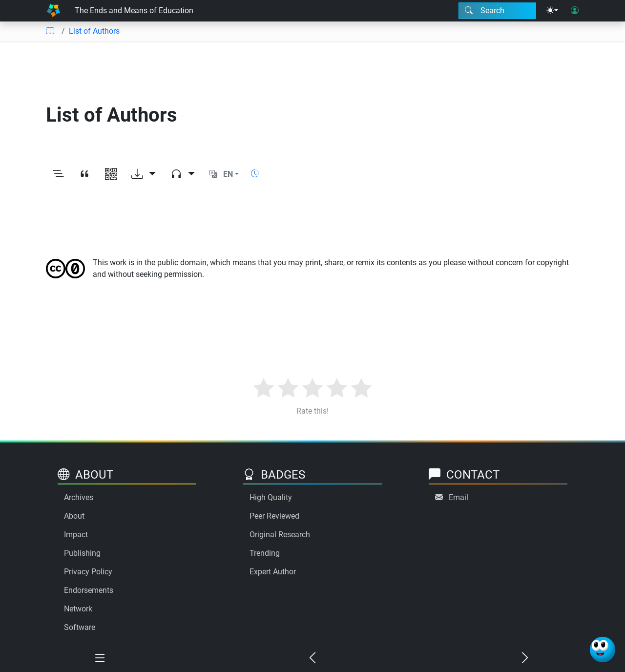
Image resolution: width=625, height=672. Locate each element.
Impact (76, 535)
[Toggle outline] (58, 174)
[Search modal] (497, 11)
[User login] (575, 11)
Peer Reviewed (274, 516)
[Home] (53, 11)
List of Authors (94, 31)
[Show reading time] (255, 174)
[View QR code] (111, 174)
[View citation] (84, 174)
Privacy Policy (88, 572)
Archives (79, 497)
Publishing (82, 553)
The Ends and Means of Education (134, 10)
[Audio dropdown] (183, 174)
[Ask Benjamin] (603, 650)
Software (80, 627)
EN (228, 174)
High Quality (271, 497)
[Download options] (144, 174)
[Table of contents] (50, 31)
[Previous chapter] (313, 658)
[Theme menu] (552, 11)
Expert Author (273, 572)
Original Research (280, 535)
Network (78, 609)
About (74, 516)
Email (458, 497)
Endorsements (89, 590)
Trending (265, 553)
